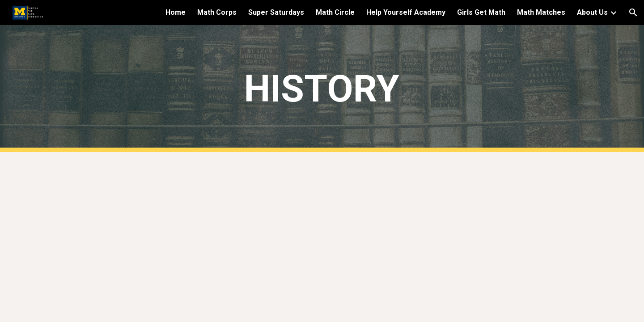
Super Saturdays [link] (276, 12)
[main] (322, 89)
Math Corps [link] (217, 12)
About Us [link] (592, 12)
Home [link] (176, 12)
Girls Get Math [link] (481, 12)
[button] (633, 13)
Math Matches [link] (541, 12)
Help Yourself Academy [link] (406, 12)
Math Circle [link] (335, 12)
